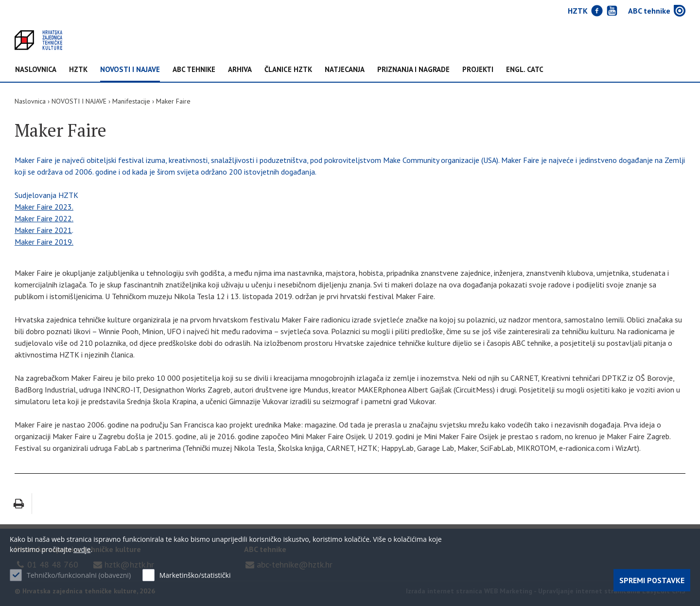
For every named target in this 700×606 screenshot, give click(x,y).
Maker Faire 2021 (43, 230)
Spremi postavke (652, 580)
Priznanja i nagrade (413, 70)
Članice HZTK (288, 70)
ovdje (82, 549)
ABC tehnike (194, 70)
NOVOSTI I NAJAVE (130, 70)
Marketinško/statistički (195, 575)
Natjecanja (345, 70)
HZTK (78, 70)
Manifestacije (131, 101)
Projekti (478, 70)
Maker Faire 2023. (44, 207)
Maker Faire (173, 101)
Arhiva (240, 70)
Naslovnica (36, 70)
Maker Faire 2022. (44, 218)
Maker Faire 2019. (44, 242)
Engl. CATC (525, 70)
